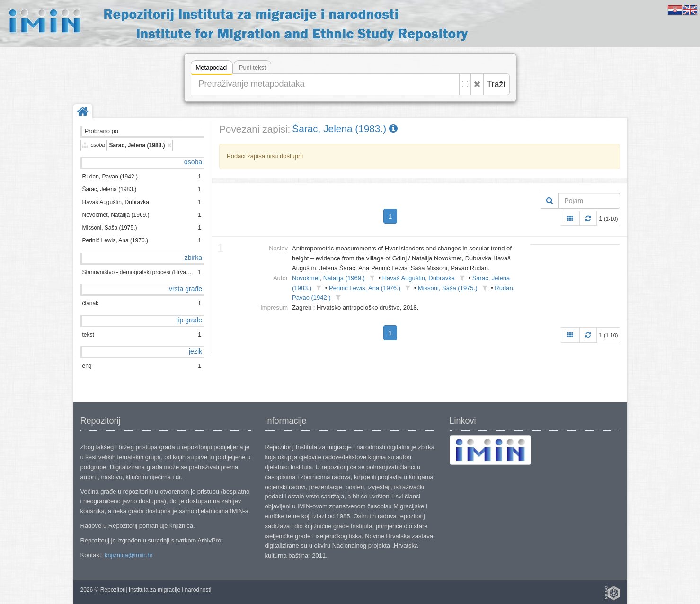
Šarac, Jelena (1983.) (345, 129)
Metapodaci (212, 69)
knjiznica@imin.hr (129, 555)
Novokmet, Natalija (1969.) (328, 278)
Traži (496, 84)
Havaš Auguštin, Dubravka (419, 278)
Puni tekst (253, 67)
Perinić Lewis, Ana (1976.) (365, 288)
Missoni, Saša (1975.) (448, 288)
